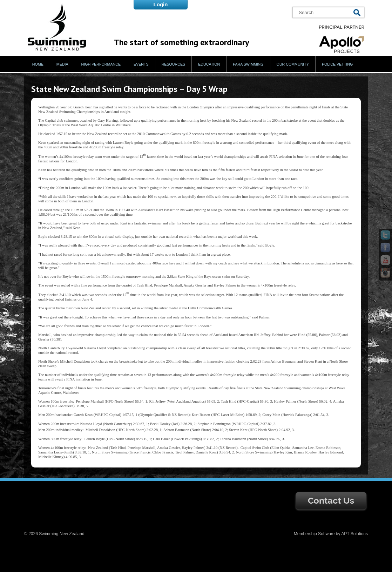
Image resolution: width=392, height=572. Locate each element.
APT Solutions (354, 534)
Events (141, 64)
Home (38, 64)
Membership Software (314, 534)
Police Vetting (337, 64)
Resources (174, 64)
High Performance (101, 64)
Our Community (293, 64)
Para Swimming (248, 64)
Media (62, 64)
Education (209, 64)
